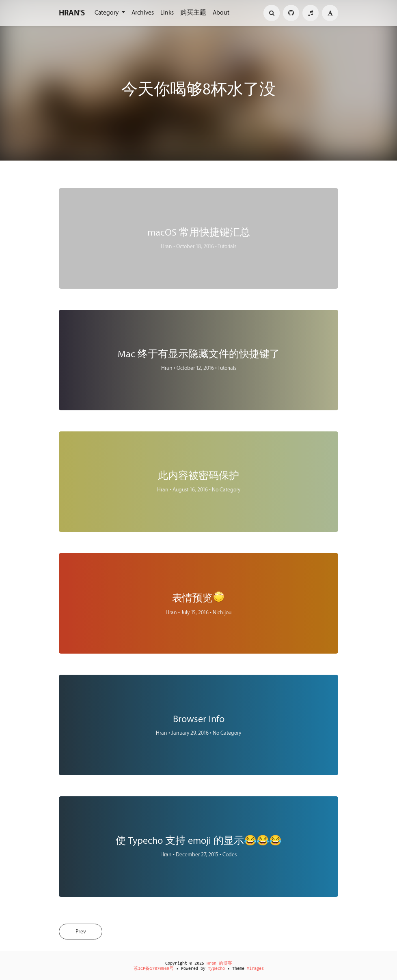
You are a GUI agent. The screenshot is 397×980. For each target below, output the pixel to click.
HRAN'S (72, 13)
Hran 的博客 (219, 964)
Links (167, 13)
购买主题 (193, 13)
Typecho (216, 969)
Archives (143, 13)
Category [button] (107, 13)
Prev (83, 932)
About (221, 13)
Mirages (255, 969)
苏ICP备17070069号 (154, 969)
